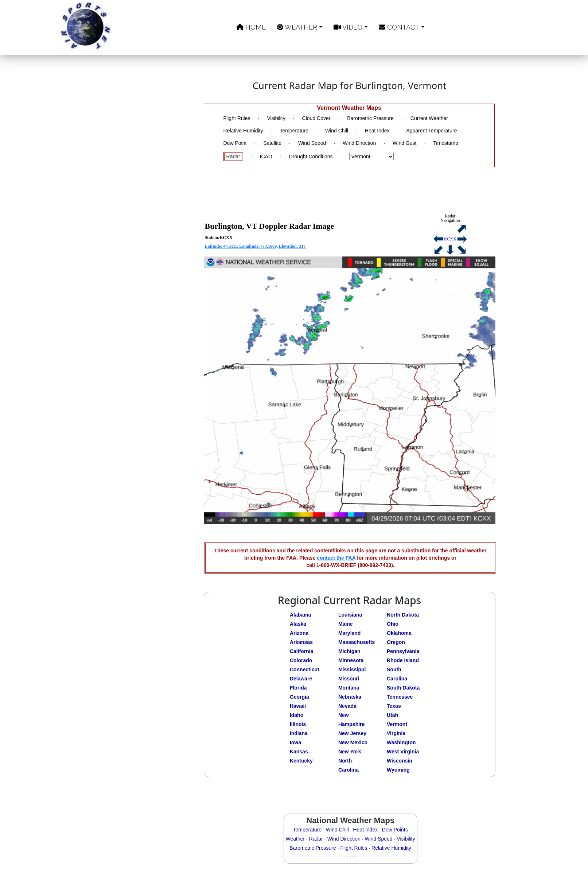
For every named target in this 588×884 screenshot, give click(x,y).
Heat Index (377, 131)
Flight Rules (237, 118)
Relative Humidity (243, 131)
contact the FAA (336, 558)
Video (348, 27)
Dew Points (395, 830)
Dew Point (235, 143)
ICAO (266, 157)
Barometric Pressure (370, 118)
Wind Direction (359, 143)
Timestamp (446, 143)
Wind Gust (404, 143)
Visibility (276, 118)
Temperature (294, 131)
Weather (297, 27)
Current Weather (429, 118)
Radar (233, 157)
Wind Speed (312, 143)
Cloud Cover (316, 118)
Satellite (272, 143)
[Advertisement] (147, 314)
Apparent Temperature (431, 131)
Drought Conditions (311, 157)
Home (251, 27)
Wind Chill (337, 131)
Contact (399, 27)
